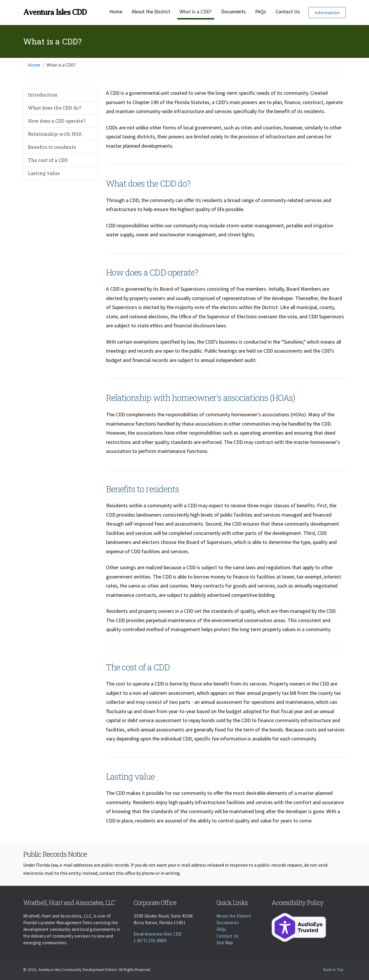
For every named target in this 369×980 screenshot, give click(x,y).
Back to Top (333, 970)
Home (116, 12)
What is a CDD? (196, 12)
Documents (233, 12)
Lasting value (44, 173)
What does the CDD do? (54, 108)
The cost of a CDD (48, 160)
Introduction (43, 95)
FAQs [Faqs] (261, 12)
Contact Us (288, 12)
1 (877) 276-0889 (150, 941)
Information (330, 12)
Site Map (225, 943)
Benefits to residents (52, 147)
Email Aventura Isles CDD (158, 934)
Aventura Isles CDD (55, 12)
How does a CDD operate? (57, 121)
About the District (151, 12)
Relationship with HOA (55, 134)
